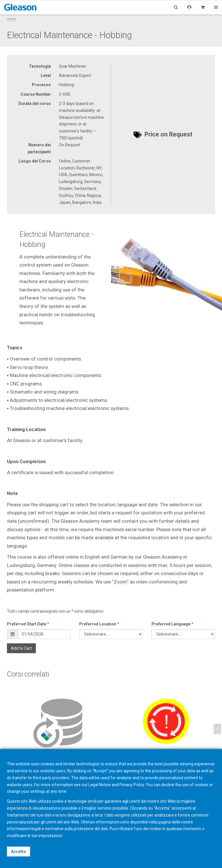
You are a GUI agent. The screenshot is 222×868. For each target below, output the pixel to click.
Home (12, 19)
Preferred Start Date (28, 624)
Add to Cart (21, 648)
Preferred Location (99, 624)
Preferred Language (172, 624)
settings (38, 791)
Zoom (120, 582)
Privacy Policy (132, 785)
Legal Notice (100, 785)
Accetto (18, 852)
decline (168, 785)
